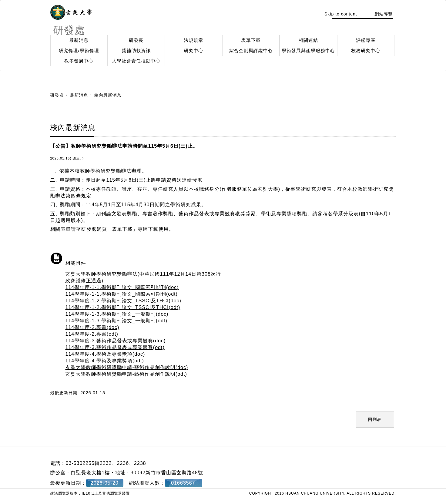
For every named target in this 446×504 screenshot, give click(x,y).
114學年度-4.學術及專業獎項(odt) (105, 361)
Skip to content (341, 14)
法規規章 (194, 40)
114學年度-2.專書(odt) (92, 334)
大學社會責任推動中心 (136, 61)
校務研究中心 (366, 50)
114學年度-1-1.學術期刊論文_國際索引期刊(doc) (122, 287)
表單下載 (251, 40)
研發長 (136, 40)
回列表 (375, 419)
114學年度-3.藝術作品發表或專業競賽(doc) (116, 341)
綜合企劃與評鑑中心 (251, 50)
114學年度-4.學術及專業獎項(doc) (105, 354)
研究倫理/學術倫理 (79, 50)
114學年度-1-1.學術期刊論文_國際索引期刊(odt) (122, 294)
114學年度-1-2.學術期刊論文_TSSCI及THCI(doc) (123, 301)
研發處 (57, 95)
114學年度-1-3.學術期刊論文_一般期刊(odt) (116, 321)
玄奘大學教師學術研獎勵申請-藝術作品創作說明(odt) (126, 374)
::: (308, 14)
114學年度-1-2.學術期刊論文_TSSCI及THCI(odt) (123, 307)
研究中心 (194, 50)
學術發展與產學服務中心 (308, 50)
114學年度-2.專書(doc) (92, 327)
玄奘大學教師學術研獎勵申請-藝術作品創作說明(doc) (127, 367)
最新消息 (79, 40)
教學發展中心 (79, 61)
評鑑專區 (366, 40)
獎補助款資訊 (136, 50)
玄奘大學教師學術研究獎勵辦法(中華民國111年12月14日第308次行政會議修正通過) (143, 277)
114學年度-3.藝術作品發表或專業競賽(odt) (115, 347)
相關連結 (308, 40)
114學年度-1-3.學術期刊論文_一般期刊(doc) (117, 314)
